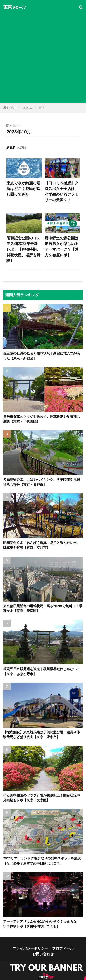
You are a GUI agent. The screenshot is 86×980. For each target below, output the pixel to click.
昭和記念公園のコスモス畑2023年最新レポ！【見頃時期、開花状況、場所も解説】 (23, 249)
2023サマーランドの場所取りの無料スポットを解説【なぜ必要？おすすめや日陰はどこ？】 (42, 861)
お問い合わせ (43, 954)
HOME (12, 108)
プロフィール (63, 948)
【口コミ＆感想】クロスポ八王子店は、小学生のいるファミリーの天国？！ (62, 191)
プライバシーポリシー (30, 948)
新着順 (11, 147)
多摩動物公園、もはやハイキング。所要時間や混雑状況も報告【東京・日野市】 (42, 482)
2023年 (27, 108)
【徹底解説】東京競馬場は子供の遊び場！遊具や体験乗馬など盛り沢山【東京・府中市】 (42, 734)
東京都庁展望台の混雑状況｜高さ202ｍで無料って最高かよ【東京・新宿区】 (43, 608)
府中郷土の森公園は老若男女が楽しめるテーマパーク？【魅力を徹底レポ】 (62, 246)
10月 (42, 108)
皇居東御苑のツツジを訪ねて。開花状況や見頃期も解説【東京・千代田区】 (42, 419)
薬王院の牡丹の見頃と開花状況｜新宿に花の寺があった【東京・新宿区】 (42, 356)
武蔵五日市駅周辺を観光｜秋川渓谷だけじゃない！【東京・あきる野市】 (42, 671)
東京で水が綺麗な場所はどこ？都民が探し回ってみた (23, 189)
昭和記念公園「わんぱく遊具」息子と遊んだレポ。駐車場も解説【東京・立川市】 (42, 545)
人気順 (22, 147)
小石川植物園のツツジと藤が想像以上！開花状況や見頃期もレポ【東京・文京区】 (42, 798)
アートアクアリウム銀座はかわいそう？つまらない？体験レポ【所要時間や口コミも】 (40, 924)
